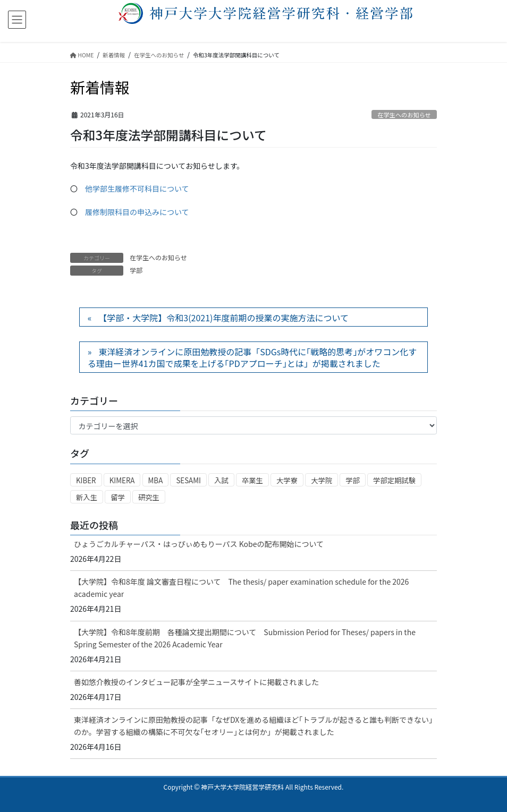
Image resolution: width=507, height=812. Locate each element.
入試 (221, 480)
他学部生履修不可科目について (137, 189)
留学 (118, 497)
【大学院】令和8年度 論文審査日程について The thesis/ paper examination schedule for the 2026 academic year (241, 588)
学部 (136, 270)
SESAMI (188, 480)
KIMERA (122, 480)
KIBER (86, 480)
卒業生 (252, 480)
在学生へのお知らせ (404, 115)
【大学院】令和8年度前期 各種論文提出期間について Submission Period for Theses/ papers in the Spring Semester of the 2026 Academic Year (245, 638)
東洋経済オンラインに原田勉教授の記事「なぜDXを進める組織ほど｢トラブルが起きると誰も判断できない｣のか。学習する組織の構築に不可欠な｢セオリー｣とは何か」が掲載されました (253, 726)
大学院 (322, 480)
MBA (156, 480)
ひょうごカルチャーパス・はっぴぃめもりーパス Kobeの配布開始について (199, 544)
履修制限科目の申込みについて (137, 212)
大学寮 (287, 480)
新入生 (87, 497)
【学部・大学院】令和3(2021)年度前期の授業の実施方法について (223, 318)
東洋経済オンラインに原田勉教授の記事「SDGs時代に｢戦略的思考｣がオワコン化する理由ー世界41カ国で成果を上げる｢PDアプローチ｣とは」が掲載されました (252, 357)
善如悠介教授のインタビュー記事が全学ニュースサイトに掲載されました (196, 682)
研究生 (149, 497)
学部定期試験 (394, 480)
